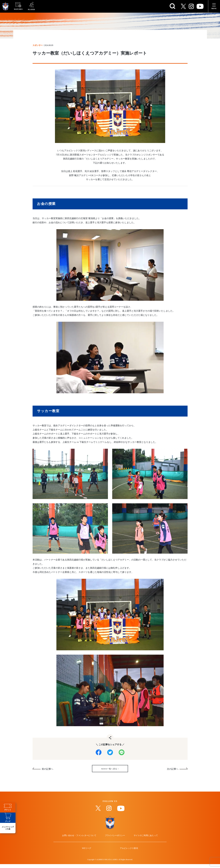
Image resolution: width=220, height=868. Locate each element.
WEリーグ (87, 855)
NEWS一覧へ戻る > (110, 770)
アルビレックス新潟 (128, 855)
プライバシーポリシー (115, 841)
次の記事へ (173, 770)
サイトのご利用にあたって (145, 841)
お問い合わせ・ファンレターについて (80, 841)
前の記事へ (48, 770)
